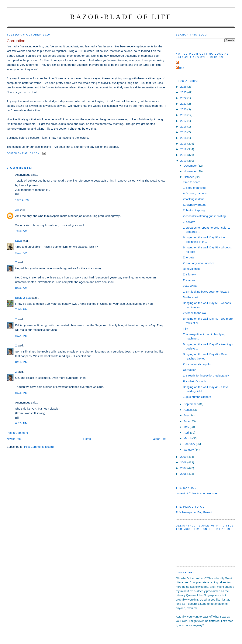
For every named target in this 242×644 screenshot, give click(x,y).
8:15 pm (21, 362)
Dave (18, 241)
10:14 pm (22, 200)
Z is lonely (189, 274)
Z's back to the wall (195, 313)
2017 (184, 121)
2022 (184, 98)
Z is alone (189, 280)
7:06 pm (21, 309)
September (191, 404)
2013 (184, 143)
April (187, 433)
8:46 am (21, 288)
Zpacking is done (194, 199)
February (190, 444)
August (188, 410)
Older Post (159, 439)
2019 (184, 115)
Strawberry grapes (195, 205)
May (187, 427)
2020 (184, 109)
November (191, 171)
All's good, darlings (195, 193)
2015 (184, 132)
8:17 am (21, 252)
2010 (184, 161)
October (189, 177)
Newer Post (14, 439)
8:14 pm (21, 336)
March (188, 438)
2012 (184, 149)
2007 (184, 468)
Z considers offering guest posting (204, 216)
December (191, 166)
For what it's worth (195, 381)
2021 (184, 104)
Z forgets (189, 257)
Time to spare (192, 182)
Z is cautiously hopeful (197, 364)
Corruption (190, 370)
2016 (184, 126)
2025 (184, 92)
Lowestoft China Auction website (196, 493)
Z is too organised (194, 188)
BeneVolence (191, 269)
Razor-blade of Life (121, 17)
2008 (184, 462)
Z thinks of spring (194, 210)
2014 (184, 138)
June (187, 421)
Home (87, 439)
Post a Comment (17, 433)
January (189, 450)
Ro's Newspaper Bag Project (194, 512)
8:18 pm (21, 393)
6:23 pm (21, 423)
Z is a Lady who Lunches (199, 263)
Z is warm (189, 222)
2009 (184, 457)
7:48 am (21, 231)
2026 (184, 87)
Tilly (185, 329)
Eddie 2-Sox (23, 298)
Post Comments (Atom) (39, 447)
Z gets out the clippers (197, 397)
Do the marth (191, 297)
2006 (184, 474)
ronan (180, 68)
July (187, 415)
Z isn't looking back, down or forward (206, 292)
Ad (17, 210)
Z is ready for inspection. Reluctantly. (206, 375)
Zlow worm (190, 286)
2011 (184, 155)
